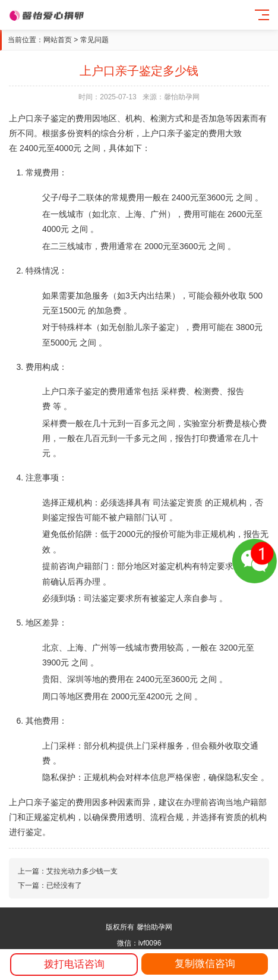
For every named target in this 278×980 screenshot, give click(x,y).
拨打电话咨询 (74, 964)
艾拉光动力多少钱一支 (82, 871)
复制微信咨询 (205, 964)
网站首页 (58, 40)
